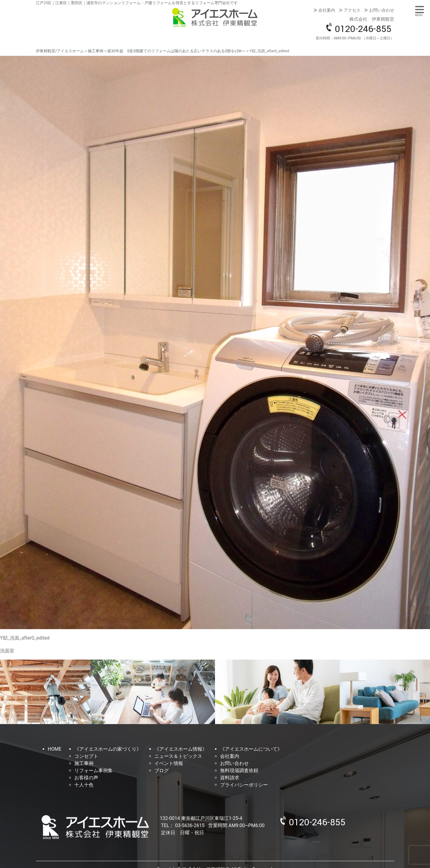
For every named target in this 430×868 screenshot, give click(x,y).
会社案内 (327, 10)
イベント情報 (169, 763)
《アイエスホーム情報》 (181, 749)
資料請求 (230, 778)
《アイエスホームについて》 (251, 749)
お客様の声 (86, 778)
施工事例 (84, 763)
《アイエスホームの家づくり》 (108, 749)
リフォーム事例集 (93, 771)
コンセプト (86, 756)
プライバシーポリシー (244, 785)
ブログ (162, 771)
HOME (54, 749)
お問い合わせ (382, 10)
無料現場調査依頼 (239, 771)
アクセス (352, 10)
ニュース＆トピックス (178, 756)
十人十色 (84, 785)
